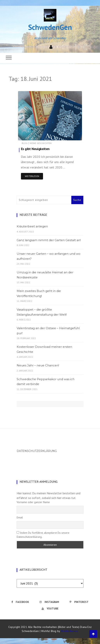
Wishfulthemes (69, 631)
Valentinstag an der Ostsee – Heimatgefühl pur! (48, 331)
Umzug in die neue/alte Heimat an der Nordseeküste (45, 275)
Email (20, 517)
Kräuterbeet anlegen (32, 226)
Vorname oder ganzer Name (33, 502)
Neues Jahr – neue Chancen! (38, 365)
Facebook (20, 602)
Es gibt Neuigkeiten (35, 149)
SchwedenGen (50, 27)
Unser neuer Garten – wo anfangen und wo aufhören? (49, 256)
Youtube (50, 609)
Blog (25, 143)
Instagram (49, 602)
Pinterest (79, 602)
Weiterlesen (32, 176)
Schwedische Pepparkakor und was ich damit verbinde (46, 382)
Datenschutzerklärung (37, 451)
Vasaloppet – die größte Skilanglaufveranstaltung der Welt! (42, 312)
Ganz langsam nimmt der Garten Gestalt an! (49, 240)
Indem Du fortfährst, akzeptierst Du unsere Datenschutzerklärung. (43, 535)
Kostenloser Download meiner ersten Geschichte (44, 349)
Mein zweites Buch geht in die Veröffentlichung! (39, 293)
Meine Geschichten (41, 143)
